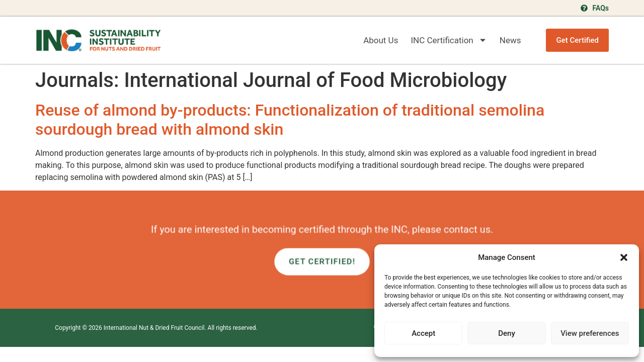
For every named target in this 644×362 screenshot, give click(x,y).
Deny (507, 333)
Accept (423, 333)
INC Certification (449, 40)
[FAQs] (584, 8)
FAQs (600, 8)
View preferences (590, 333)
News (510, 40)
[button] (624, 257)
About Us (381, 40)
